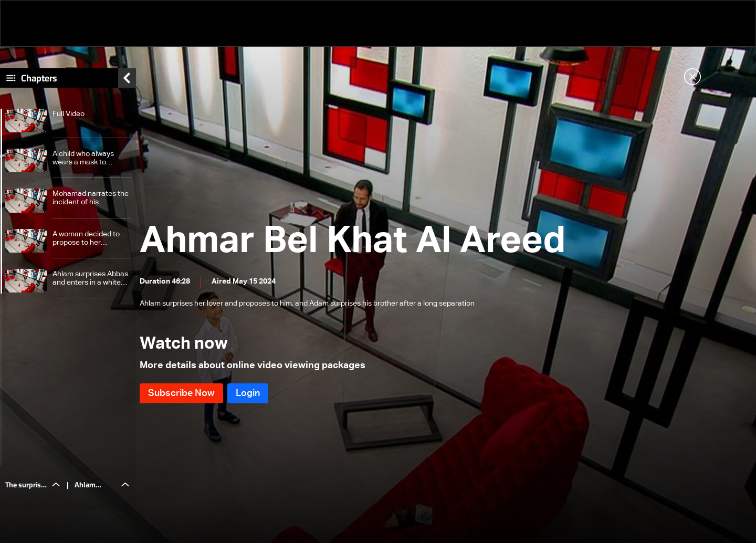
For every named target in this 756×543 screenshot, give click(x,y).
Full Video (69, 117)
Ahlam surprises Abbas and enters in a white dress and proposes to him (90, 281)
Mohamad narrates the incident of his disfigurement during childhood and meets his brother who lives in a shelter (91, 201)
